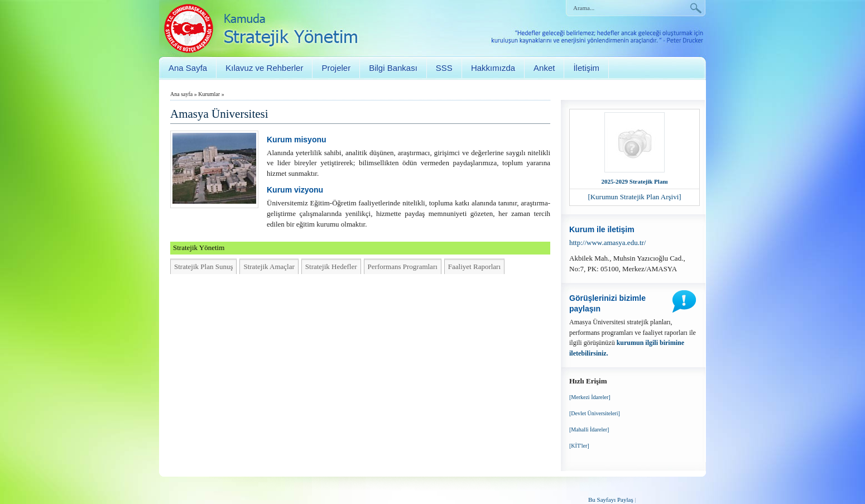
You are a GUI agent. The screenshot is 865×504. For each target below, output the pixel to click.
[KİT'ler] (579, 446)
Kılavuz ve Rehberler (264, 68)
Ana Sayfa (188, 68)
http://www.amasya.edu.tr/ (607, 243)
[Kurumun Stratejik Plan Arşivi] (634, 197)
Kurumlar (209, 94)
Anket (544, 68)
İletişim (586, 68)
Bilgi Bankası (393, 68)
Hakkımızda (493, 68)
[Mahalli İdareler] (589, 429)
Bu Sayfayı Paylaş (611, 500)
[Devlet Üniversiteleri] (595, 413)
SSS (444, 68)
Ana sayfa (181, 94)
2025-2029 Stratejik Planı (634, 181)
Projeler (336, 68)
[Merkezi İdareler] (590, 397)
